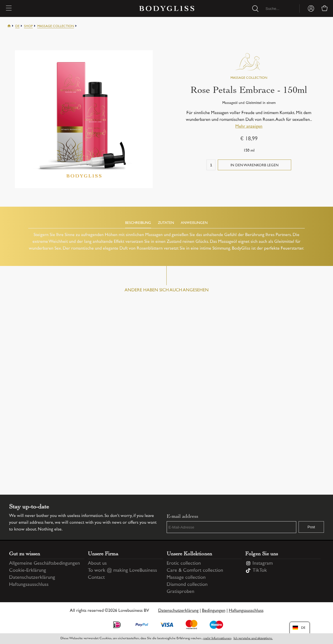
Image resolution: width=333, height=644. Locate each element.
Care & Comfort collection (195, 570)
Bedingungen (214, 610)
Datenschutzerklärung (32, 577)
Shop (28, 26)
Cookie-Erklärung (28, 570)
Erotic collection (184, 563)
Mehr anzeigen (249, 127)
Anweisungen (194, 223)
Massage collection (56, 26)
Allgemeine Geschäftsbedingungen (44, 563)
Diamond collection (187, 584)
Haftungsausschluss (29, 584)
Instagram (263, 563)
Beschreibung (138, 223)
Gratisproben (180, 591)
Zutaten (166, 223)
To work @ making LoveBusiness (122, 570)
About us (97, 563)
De (17, 26)
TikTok (260, 570)
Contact (96, 577)
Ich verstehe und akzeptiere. (253, 638)
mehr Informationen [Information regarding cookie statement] (217, 638)
